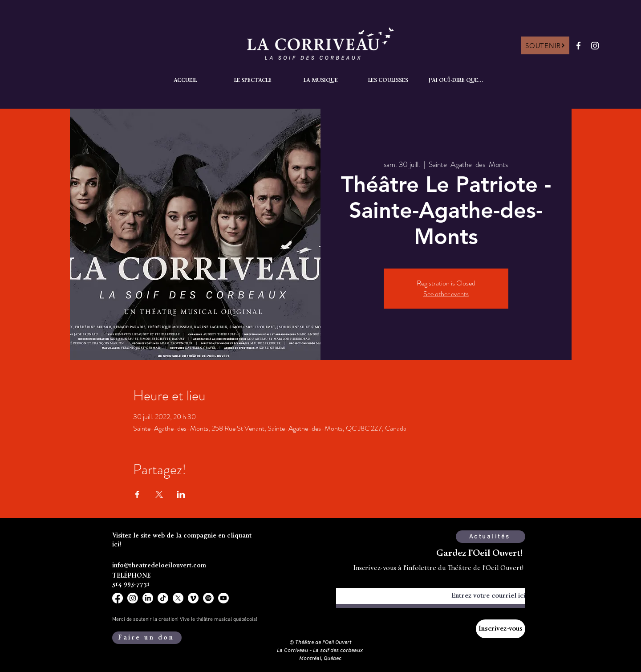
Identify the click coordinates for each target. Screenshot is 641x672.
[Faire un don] (147, 638)
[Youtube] (223, 598)
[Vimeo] (193, 598)
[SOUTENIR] (545, 45)
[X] (178, 598)
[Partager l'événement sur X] (159, 494)
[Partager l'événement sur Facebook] (137, 494)
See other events (446, 294)
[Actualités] (491, 537)
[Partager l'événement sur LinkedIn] (181, 494)
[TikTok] (163, 598)
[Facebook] (578, 46)
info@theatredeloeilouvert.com (159, 566)
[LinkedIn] (148, 598)
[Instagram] (595, 46)
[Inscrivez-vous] (501, 629)
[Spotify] (208, 598)
